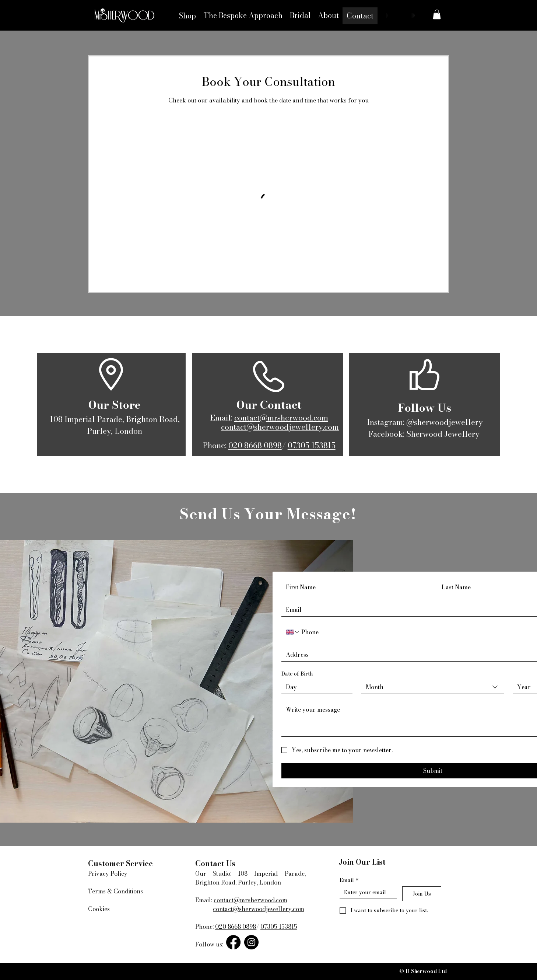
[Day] (315, 687)
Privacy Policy (108, 873)
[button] (437, 14)
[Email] (366, 892)
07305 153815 (312, 445)
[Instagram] (251, 942)
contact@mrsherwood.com (281, 418)
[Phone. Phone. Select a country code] (293, 632)
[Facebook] (233, 942)
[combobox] (433, 687)
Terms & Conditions (115, 891)
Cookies (99, 909)
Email (349, 880)
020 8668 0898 (255, 445)
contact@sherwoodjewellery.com (280, 427)
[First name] (353, 587)
